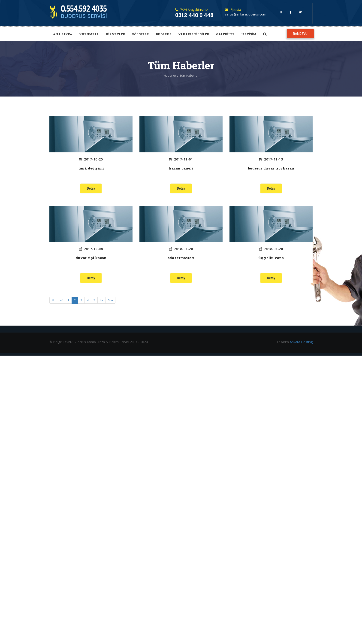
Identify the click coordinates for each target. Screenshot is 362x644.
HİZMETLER (115, 34)
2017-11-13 (271, 159)
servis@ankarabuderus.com (246, 14)
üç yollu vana (271, 258)
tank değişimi (91, 168)
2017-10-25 (91, 159)
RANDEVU (300, 34)
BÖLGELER (140, 34)
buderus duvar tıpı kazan (271, 168)
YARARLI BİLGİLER (194, 34)
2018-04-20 (181, 249)
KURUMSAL (89, 34)
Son (110, 300)
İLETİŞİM (249, 34)
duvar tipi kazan (91, 258)
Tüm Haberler (189, 76)
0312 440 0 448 (194, 15)
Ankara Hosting (301, 342)
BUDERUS (164, 34)
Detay (91, 188)
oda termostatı (181, 258)
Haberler (170, 76)
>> (102, 300)
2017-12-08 (91, 249)
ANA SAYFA (63, 34)
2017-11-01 (181, 159)
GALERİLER (225, 34)
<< (61, 300)
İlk (53, 300)
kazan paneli (181, 168)
